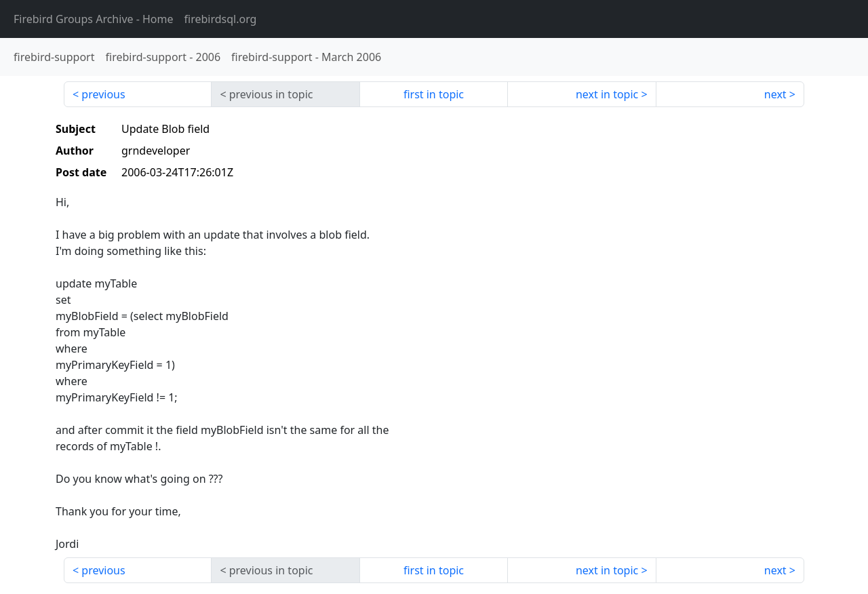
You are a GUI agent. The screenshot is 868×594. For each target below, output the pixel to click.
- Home (94, 19)
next (775, 94)
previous (103, 94)
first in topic (434, 94)
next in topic (607, 94)
